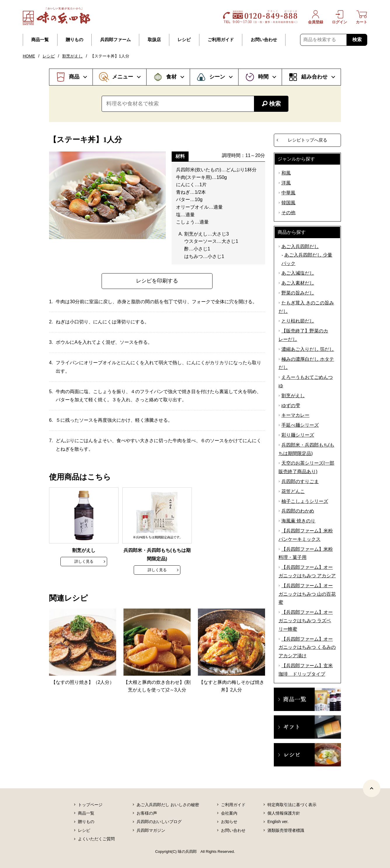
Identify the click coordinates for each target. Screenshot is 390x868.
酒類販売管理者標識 (286, 830)
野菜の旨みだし (298, 293)
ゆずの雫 (291, 406)
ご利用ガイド (221, 40)
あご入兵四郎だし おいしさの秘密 (168, 805)
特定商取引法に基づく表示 (292, 805)
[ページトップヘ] (372, 788)
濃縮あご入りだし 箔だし (308, 349)
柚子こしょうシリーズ (305, 501)
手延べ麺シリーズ (300, 425)
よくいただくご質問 (96, 839)
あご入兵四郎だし (300, 246)
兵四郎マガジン (151, 830)
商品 (74, 77)
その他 (288, 213)
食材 (171, 77)
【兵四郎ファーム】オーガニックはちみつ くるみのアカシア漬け (307, 647)
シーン (217, 77)
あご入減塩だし (298, 273)
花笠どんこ (293, 491)
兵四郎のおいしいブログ (159, 822)
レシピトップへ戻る (308, 140)
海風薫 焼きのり (298, 521)
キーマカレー (295, 415)
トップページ (90, 805)
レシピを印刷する (157, 281)
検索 (357, 40)
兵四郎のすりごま (300, 481)
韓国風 (288, 203)
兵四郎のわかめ (298, 511)
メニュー (123, 77)
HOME (29, 56)
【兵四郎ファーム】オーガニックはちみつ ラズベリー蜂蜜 (306, 621)
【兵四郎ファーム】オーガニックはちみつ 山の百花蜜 (307, 594)
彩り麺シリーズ (298, 435)
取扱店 (154, 40)
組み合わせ (314, 77)
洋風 (286, 183)
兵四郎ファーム (115, 40)
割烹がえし (72, 56)
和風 (286, 173)
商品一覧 (40, 40)
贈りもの (74, 40)
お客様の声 (147, 813)
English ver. (278, 822)
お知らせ (229, 822)
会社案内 (229, 813)
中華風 (288, 193)
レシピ (184, 40)
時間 (263, 77)
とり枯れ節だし (298, 321)
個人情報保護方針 (284, 813)
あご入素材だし (298, 283)
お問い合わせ (264, 40)
